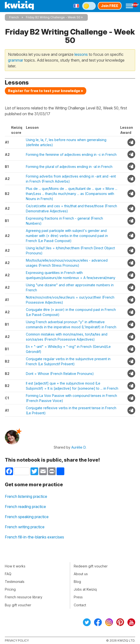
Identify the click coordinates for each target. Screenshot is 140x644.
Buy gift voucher (18, 605)
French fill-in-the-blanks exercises (34, 537)
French (14, 17)
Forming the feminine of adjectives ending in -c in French (71, 154)
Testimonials (15, 582)
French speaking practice (27, 517)
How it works (15, 566)
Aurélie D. (79, 447)
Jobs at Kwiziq (85, 589)
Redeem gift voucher (91, 566)
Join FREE (110, 6)
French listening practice (26, 496)
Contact (80, 605)
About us (81, 574)
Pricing (10, 589)
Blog (77, 582)
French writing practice (25, 527)
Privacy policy (17, 640)
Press (78, 597)
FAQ (8, 574)
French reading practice (25, 507)
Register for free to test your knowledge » (46, 91)
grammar (16, 60)
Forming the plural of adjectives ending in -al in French (69, 167)
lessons (81, 54)
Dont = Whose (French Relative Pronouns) (60, 374)
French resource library (24, 597)
